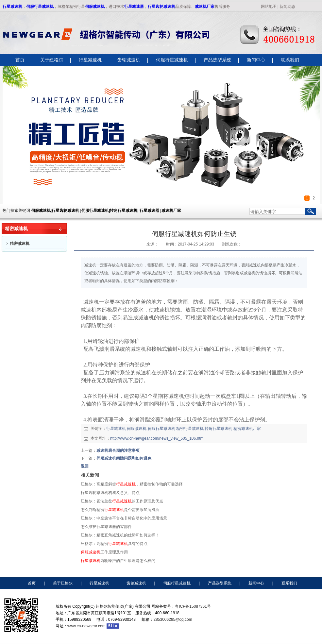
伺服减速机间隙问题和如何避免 (124, 458)
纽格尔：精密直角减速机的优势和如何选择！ (120, 535)
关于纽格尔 (63, 583)
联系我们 (289, 583)
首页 (32, 583)
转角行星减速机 (218, 429)
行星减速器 (134, 7)
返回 (85, 466)
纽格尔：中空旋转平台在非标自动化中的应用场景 (124, 518)
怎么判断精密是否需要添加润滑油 (120, 510)
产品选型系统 (220, 583)
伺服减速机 (95, 7)
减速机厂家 (205, 7)
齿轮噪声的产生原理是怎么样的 (118, 561)
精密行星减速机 (190, 429)
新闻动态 (287, 7)
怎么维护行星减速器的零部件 (106, 527)
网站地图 (269, 7)
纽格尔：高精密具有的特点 (114, 544)
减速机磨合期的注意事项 (118, 450)
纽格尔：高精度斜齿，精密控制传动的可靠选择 (132, 484)
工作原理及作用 (104, 552)
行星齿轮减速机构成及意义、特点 (110, 493)
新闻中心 (256, 583)
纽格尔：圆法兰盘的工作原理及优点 (122, 501)
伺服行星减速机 (40, 7)
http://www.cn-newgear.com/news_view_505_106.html (157, 438)
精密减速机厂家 (247, 429)
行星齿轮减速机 (161, 7)
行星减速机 (12, 7)
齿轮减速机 (136, 583)
